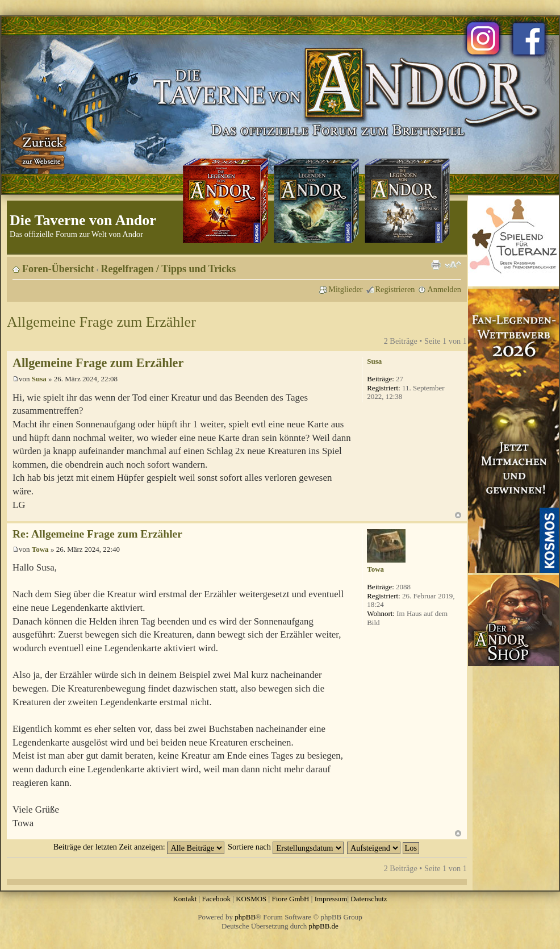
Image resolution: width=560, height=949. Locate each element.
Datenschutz (369, 899)
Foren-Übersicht (58, 269)
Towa (40, 549)
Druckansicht (436, 265)
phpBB (245, 917)
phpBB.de (324, 926)
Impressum (331, 899)
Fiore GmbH (290, 899)
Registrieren (395, 289)
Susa (39, 379)
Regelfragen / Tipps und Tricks (169, 269)
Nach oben (458, 515)
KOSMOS (251, 899)
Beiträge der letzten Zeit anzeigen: (139, 847)
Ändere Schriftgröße (453, 265)
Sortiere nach (286, 847)
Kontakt (185, 899)
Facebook (216, 899)
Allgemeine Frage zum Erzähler (101, 322)
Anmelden (444, 289)
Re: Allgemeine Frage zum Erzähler (97, 534)
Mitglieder (345, 289)
